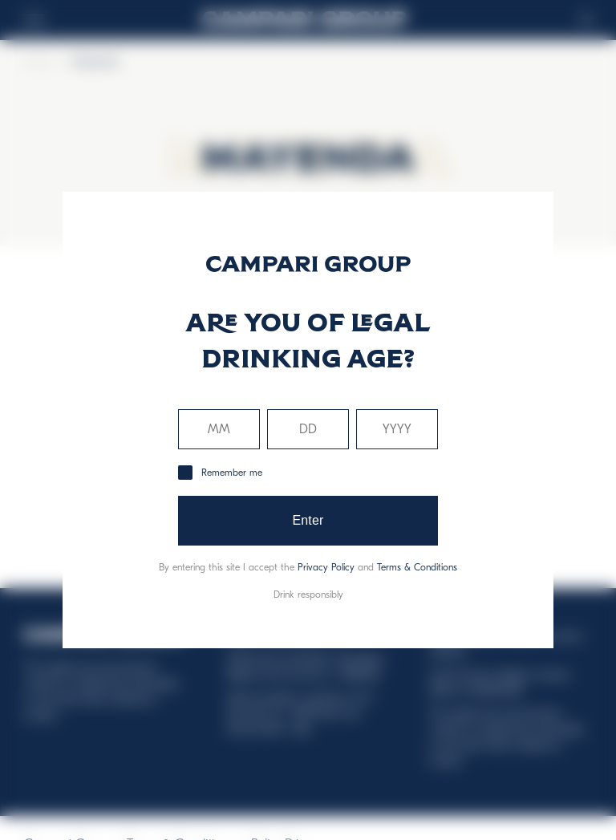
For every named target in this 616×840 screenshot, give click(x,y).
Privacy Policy (326, 567)
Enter (308, 520)
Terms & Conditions (417, 567)
